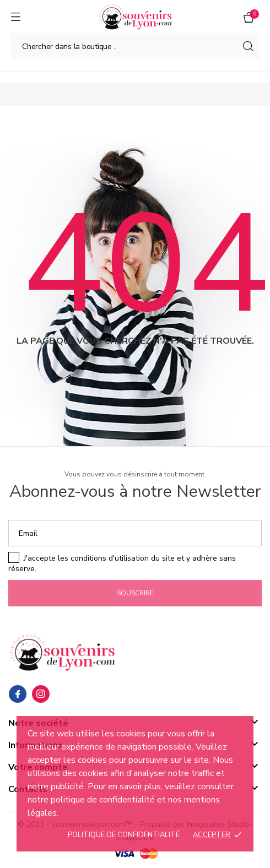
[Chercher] (135, 46)
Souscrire (135, 593)
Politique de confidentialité (124, 835)
